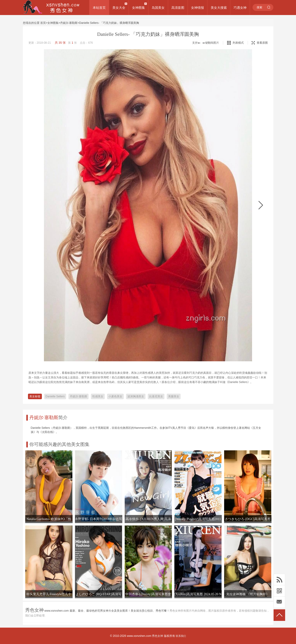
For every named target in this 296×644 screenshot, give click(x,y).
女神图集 (139, 8)
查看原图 (260, 43)
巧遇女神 (240, 8)
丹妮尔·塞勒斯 (69, 23)
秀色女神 (157, 636)
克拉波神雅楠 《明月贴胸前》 (248, 594)
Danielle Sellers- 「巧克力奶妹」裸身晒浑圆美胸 (109, 23)
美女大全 (119, 8)
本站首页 (99, 8)
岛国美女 (158, 8)
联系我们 (181, 636)
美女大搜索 (219, 8)
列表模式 (238, 43)
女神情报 (197, 8)
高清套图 (178, 8)
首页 (43, 23)
